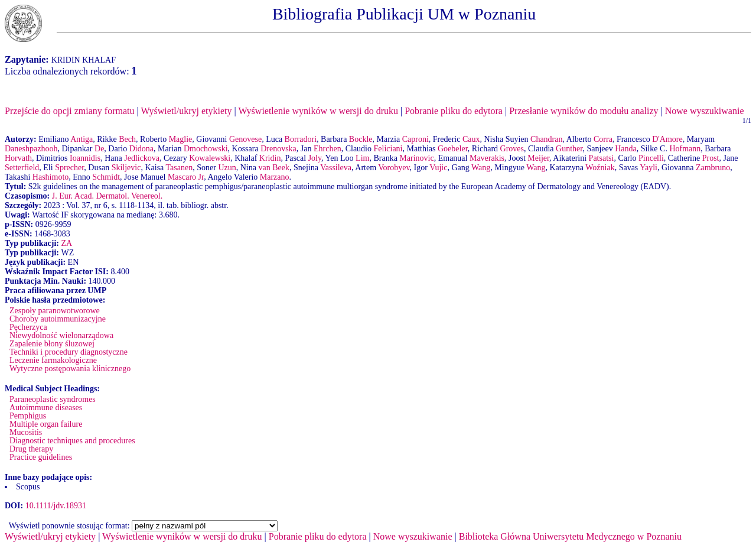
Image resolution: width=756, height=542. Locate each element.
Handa (626, 149)
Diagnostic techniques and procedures (72, 441)
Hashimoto (50, 177)
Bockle (361, 139)
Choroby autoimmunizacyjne (58, 319)
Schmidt (106, 177)
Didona (141, 149)
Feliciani (388, 149)
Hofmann (685, 149)
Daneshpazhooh (31, 149)
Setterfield (22, 168)
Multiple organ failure (46, 424)
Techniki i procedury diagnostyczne (69, 352)
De (99, 149)
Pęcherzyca (28, 327)
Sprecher (69, 168)
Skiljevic (126, 168)
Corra (603, 139)
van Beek (273, 168)
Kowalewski (210, 158)
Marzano (275, 177)
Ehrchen (328, 149)
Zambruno (713, 168)
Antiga (82, 139)
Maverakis (487, 158)
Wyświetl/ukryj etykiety (186, 111)
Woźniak (600, 168)
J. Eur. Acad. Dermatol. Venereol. (107, 196)
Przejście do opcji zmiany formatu (69, 111)
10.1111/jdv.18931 (56, 506)
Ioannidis (85, 158)
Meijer (538, 158)
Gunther (569, 149)
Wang (481, 168)
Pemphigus (28, 416)
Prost (711, 158)
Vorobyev (394, 168)
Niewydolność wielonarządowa (61, 335)
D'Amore (667, 139)
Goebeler (453, 149)
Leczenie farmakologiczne (53, 360)
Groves (512, 149)
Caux (471, 139)
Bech (127, 139)
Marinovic (416, 158)
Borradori (301, 139)
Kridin (270, 158)
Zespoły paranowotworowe (55, 311)
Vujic (438, 168)
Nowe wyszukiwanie (705, 111)
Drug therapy (31, 449)
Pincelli (651, 158)
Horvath (18, 158)
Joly (315, 158)
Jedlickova (142, 158)
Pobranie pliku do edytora (454, 111)
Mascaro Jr (186, 177)
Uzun (227, 168)
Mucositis (26, 432)
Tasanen (180, 168)
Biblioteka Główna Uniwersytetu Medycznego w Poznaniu (570, 536)
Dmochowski (206, 149)
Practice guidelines (41, 457)
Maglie (181, 139)
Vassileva (336, 168)
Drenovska (278, 149)
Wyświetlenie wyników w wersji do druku (318, 111)
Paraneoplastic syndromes (53, 399)
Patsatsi (602, 158)
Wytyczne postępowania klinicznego (70, 369)
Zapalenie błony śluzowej (52, 344)
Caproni (416, 139)
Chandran (546, 139)
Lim (362, 158)
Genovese (245, 139)
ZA (66, 243)
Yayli (649, 168)
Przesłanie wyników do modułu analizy (584, 111)
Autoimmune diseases (46, 408)
